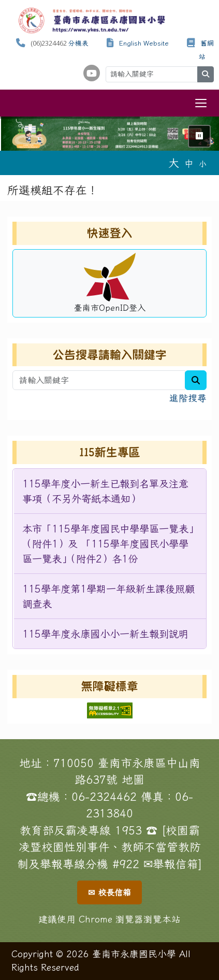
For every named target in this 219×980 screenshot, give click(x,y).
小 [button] (203, 164)
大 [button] (174, 163)
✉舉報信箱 (171, 864)
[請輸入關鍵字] (152, 74)
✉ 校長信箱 (109, 892)
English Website (144, 43)
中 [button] (189, 163)
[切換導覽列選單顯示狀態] (201, 103)
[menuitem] (110, 491)
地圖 (133, 780)
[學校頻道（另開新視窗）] (92, 73)
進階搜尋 (188, 398)
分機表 (78, 43)
